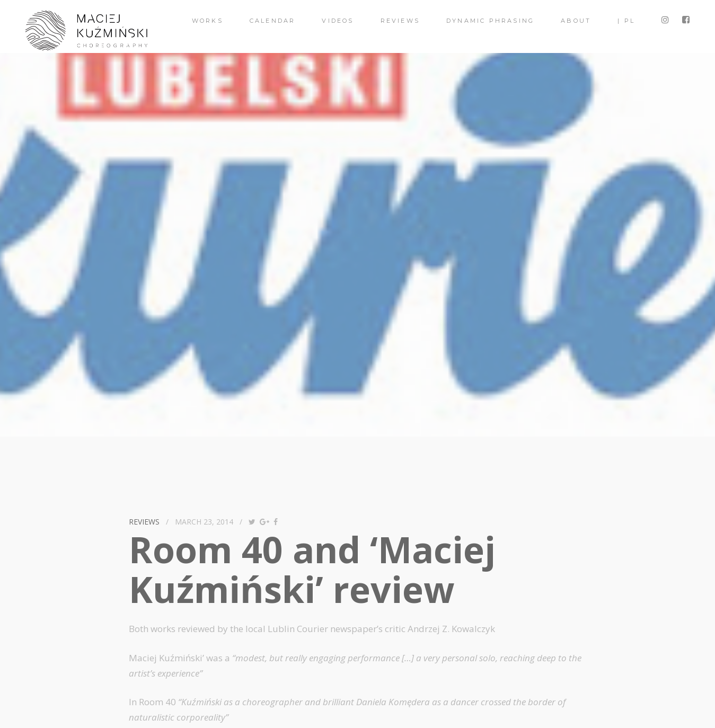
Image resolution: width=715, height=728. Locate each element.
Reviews (400, 21)
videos (338, 21)
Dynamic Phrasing (490, 21)
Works (208, 21)
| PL (626, 21)
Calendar (273, 21)
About (576, 21)
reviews (144, 522)
